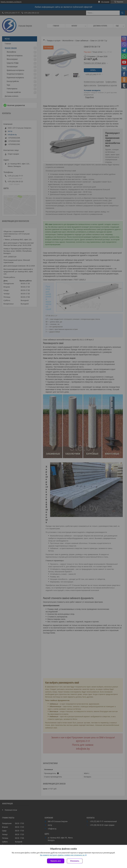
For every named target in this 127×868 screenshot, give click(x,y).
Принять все (56, 861)
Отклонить (75, 861)
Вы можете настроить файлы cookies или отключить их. (63, 855)
